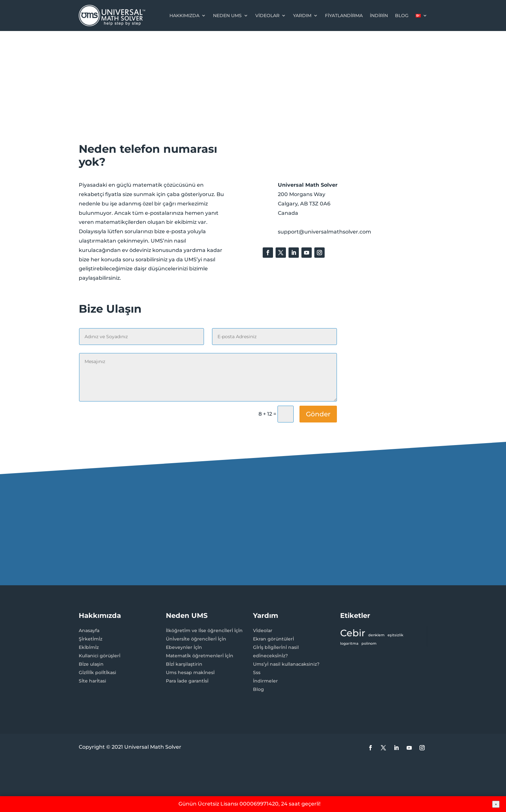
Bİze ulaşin (91, 664)
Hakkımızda (184, 16)
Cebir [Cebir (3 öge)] (353, 633)
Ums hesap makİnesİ (190, 672)
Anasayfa (89, 630)
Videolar (267, 16)
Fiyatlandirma (344, 16)
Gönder (318, 414)
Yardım (302, 16)
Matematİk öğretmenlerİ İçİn (200, 656)
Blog (402, 16)
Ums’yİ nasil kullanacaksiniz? (286, 664)
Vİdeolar (263, 630)
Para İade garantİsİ (187, 681)
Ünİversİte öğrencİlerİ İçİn (196, 639)
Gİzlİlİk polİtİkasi (97, 672)
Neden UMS (227, 16)
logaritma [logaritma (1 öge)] (349, 644)
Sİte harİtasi (92, 681)
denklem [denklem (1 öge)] (376, 635)
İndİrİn (379, 16)
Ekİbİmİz (89, 647)
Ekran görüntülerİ (273, 639)
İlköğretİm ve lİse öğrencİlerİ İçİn (204, 630)
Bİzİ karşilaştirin (184, 664)
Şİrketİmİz (91, 639)
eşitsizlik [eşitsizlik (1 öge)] (395, 635)
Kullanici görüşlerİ (100, 656)
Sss (257, 672)
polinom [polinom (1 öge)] (369, 644)
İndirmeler (265, 681)
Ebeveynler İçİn (184, 647)
